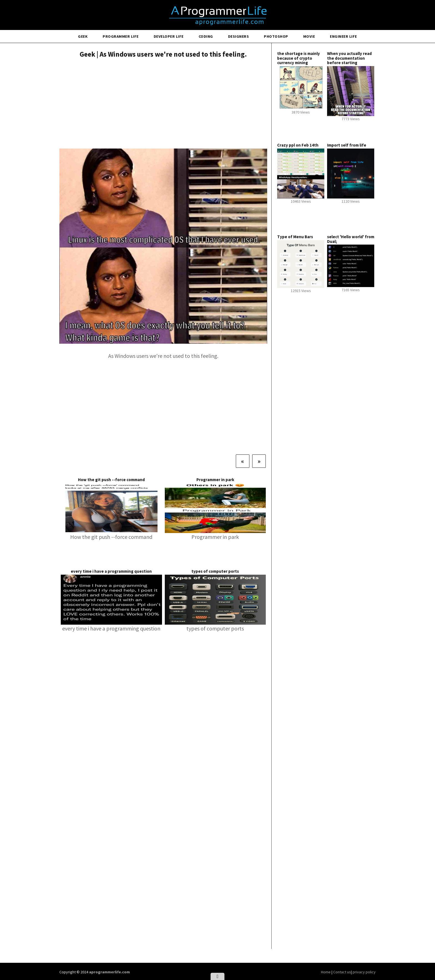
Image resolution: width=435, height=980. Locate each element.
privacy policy (364, 972)
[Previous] (243, 461)
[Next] (259, 461)
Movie (309, 36)
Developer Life (169, 36)
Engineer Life (343, 36)
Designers (239, 36)
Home (326, 972)
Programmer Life (121, 36)
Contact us (342, 972)
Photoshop (276, 36)
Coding (206, 36)
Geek (83, 36)
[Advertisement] (163, 104)
